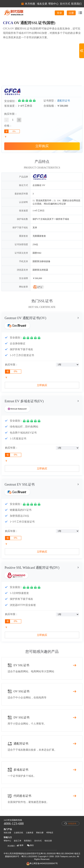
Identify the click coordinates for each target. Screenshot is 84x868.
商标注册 (40, 833)
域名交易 (48, 841)
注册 (71, 13)
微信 (30, 845)
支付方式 (38, 841)
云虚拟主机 (19, 833)
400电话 (50, 833)
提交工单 (18, 841)
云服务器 (30, 833)
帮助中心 (7, 841)
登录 (59, 13)
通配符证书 (63, 101)
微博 (20, 845)
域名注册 (7, 833)
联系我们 (28, 841)
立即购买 (42, 146)
